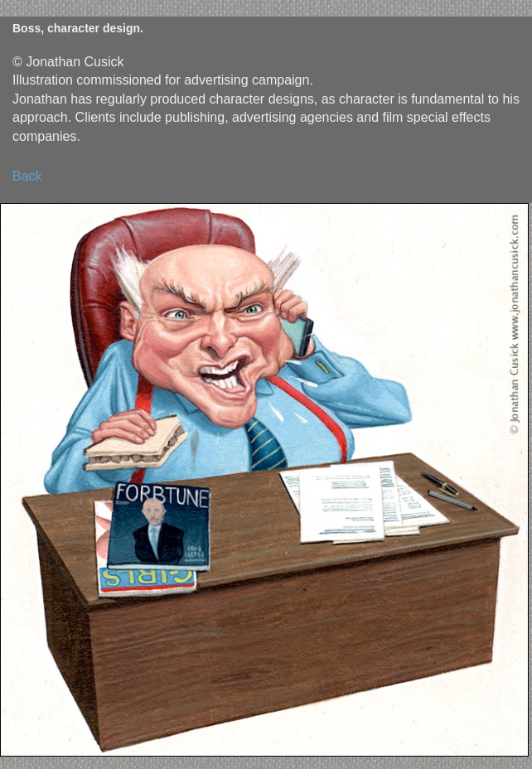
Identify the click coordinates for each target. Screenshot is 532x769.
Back (27, 176)
